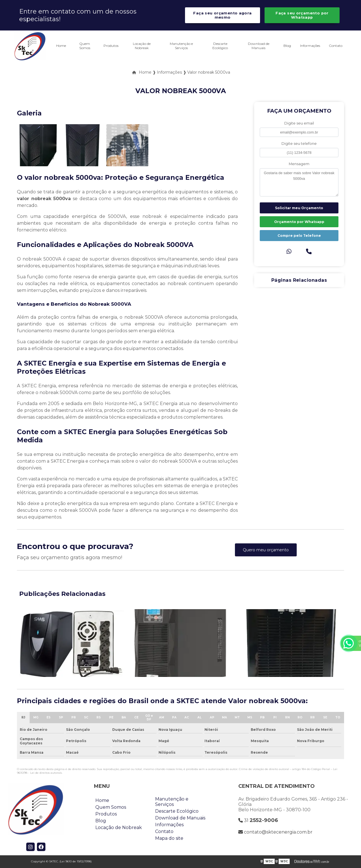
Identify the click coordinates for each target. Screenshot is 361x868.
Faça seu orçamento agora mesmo (222, 15)
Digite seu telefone (299, 144)
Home (61, 46)
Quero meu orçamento (266, 550)
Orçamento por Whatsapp (299, 222)
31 (258, 820)
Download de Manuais (259, 46)
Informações (310, 46)
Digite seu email (299, 123)
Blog (287, 46)
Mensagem (299, 164)
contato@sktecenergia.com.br (275, 832)
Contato (336, 46)
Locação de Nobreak (142, 46)
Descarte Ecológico (220, 46)
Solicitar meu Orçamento (299, 208)
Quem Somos (85, 46)
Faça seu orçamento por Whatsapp (302, 15)
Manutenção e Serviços (181, 46)
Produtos (111, 46)
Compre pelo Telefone (299, 236)
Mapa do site (169, 838)
